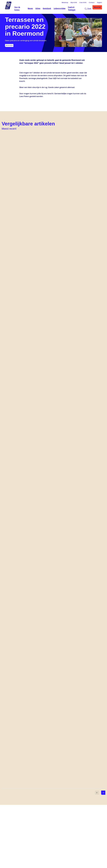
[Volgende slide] (103, 793)
